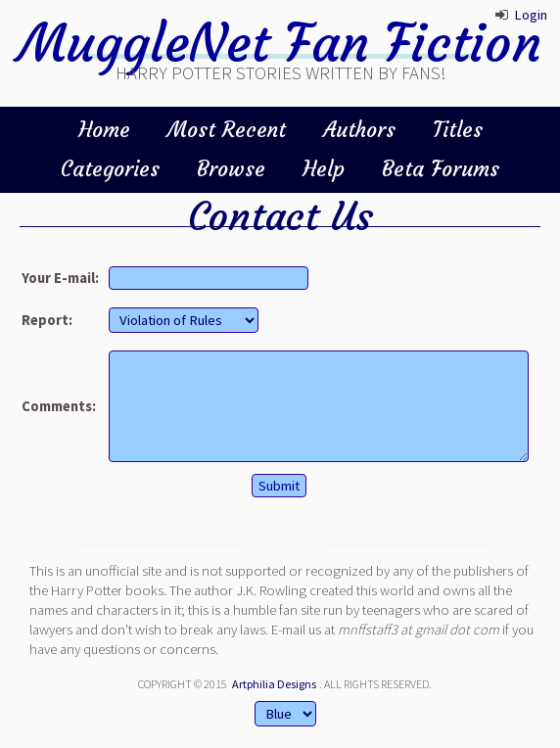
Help (324, 169)
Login (531, 15)
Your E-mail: (60, 278)
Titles (458, 130)
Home (104, 130)
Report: (47, 320)
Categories (110, 169)
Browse (231, 169)
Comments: (59, 406)
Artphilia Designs (274, 684)
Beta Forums (441, 169)
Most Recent (227, 130)
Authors (359, 130)
